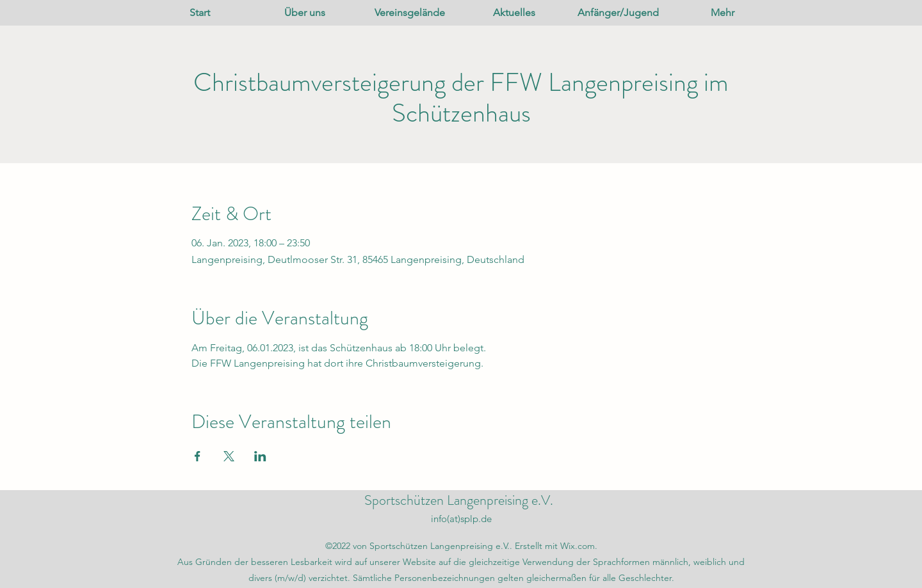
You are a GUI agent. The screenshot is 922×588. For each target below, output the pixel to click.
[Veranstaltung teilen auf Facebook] (198, 456)
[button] (305, 13)
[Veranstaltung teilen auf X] (229, 456)
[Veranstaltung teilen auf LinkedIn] (260, 456)
